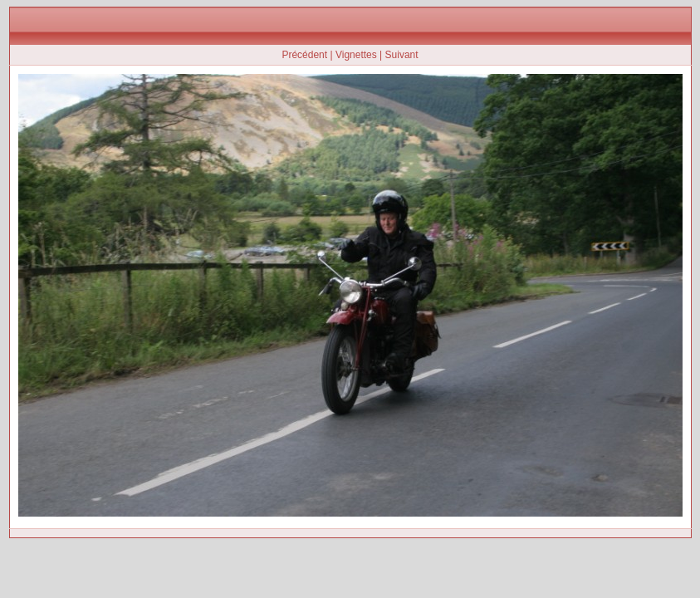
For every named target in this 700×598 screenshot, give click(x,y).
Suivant (402, 55)
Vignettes (356, 55)
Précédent (304, 55)
